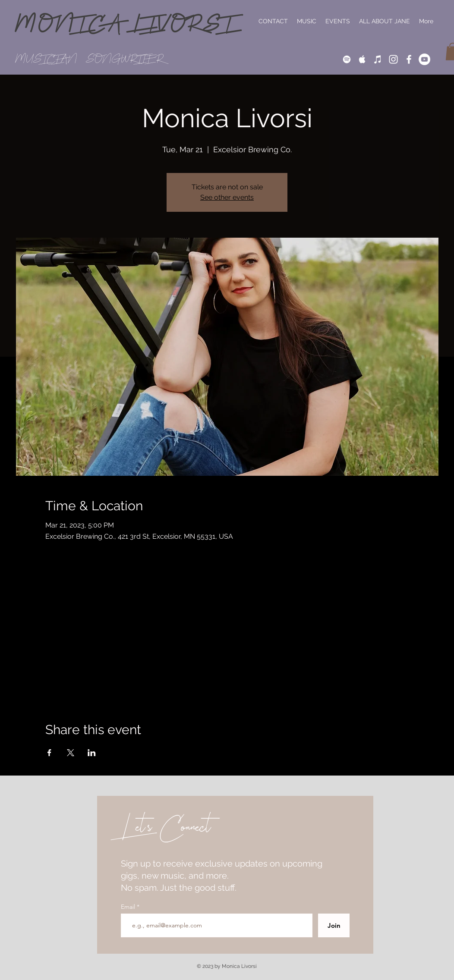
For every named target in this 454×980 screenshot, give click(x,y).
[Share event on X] (71, 753)
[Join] (334, 925)
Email (129, 907)
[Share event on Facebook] (49, 753)
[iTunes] (378, 59)
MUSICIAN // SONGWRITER (90, 59)
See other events (227, 197)
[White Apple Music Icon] (362, 59)
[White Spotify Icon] (347, 59)
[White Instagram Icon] (393, 59)
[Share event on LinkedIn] (92, 753)
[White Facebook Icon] (409, 59)
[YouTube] (424, 59)
